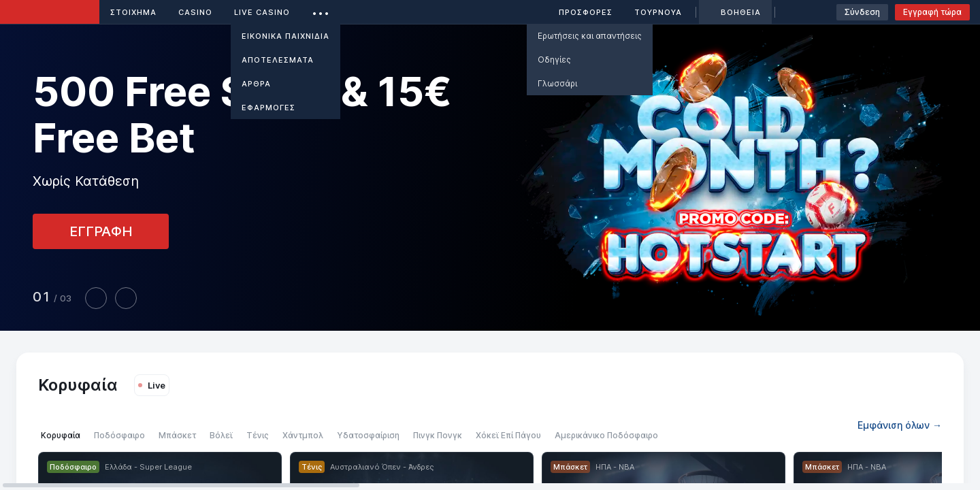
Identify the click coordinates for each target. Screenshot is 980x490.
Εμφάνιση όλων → (900, 425)
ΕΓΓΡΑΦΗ (101, 231)
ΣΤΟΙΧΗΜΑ (133, 12)
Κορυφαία (78, 385)
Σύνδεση (862, 12)
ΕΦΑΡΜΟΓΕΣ (268, 108)
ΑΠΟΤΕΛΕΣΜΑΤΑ (278, 60)
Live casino (262, 12)
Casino (195, 12)
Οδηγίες (554, 60)
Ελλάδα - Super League (148, 467)
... (321, 10)
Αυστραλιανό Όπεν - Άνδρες (382, 467)
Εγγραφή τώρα (932, 12)
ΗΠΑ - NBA (615, 467)
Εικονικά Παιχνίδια (285, 36)
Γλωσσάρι (557, 83)
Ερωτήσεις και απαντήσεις (590, 36)
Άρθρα (256, 84)
